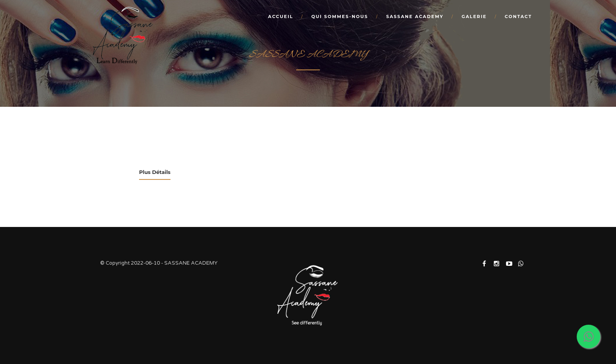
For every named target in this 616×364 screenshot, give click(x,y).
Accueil (280, 16)
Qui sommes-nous (340, 16)
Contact (518, 16)
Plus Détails (155, 172)
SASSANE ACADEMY (415, 16)
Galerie (474, 16)
